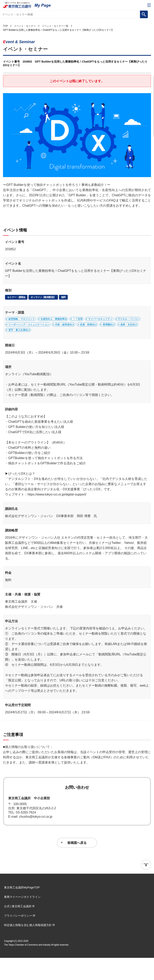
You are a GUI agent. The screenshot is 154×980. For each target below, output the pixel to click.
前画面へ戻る (77, 865)
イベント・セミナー (25, 26)
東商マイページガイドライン (22, 919)
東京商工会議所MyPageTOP (22, 910)
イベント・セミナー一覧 (55, 26)
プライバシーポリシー (18, 938)
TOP (5, 26)
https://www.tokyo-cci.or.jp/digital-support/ (57, 516)
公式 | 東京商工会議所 (18, 928)
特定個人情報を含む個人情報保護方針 (28, 947)
